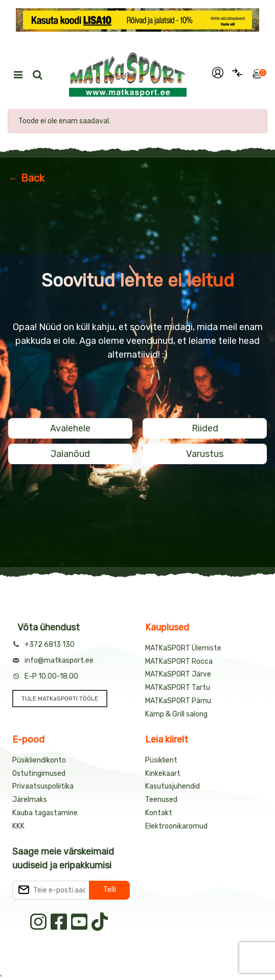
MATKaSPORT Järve (178, 674)
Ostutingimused (39, 774)
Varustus (205, 454)
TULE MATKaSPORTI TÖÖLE (60, 699)
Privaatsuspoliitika (43, 786)
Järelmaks (30, 800)
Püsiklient (161, 760)
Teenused (161, 800)
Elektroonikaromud (176, 826)
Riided (205, 428)
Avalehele (70, 428)
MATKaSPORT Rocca (179, 661)
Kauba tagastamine (45, 813)
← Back (26, 178)
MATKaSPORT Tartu (178, 688)
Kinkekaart (163, 774)
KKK (18, 826)
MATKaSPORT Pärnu (178, 701)
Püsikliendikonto (39, 760)
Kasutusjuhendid (173, 786)
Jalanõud (70, 454)
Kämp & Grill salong (176, 714)
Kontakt (159, 813)
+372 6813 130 (50, 645)
